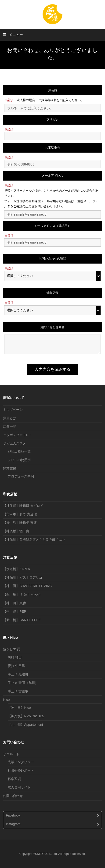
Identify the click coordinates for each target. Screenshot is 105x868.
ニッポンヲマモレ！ (18, 435)
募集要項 (14, 779)
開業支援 (10, 468)
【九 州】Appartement (25, 725)
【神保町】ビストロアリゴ (23, 577)
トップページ (13, 410)
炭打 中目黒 (16, 666)
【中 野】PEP (14, 612)
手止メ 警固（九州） (23, 683)
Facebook (13, 815)
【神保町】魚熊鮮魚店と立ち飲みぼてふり (34, 540)
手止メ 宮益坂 (18, 691)
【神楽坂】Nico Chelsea (26, 716)
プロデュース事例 (21, 476)
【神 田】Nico (19, 708)
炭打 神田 (15, 657)
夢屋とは (10, 418)
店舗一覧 (10, 426)
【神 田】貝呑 (14, 603)
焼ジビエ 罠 (12, 649)
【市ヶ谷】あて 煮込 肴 (20, 514)
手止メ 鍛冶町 (18, 674)
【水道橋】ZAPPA (16, 569)
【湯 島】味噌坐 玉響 (20, 523)
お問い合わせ (13, 796)
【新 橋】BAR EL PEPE (22, 620)
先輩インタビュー (21, 762)
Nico (6, 700)
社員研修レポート (21, 770)
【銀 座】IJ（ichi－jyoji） (23, 594)
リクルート (11, 754)
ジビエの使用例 (19, 460)
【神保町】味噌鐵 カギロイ (23, 506)
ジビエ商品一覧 (19, 451)
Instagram (13, 824)
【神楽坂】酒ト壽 (16, 531)
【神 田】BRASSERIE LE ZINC (27, 586)
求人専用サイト (19, 787)
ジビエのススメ (14, 443)
